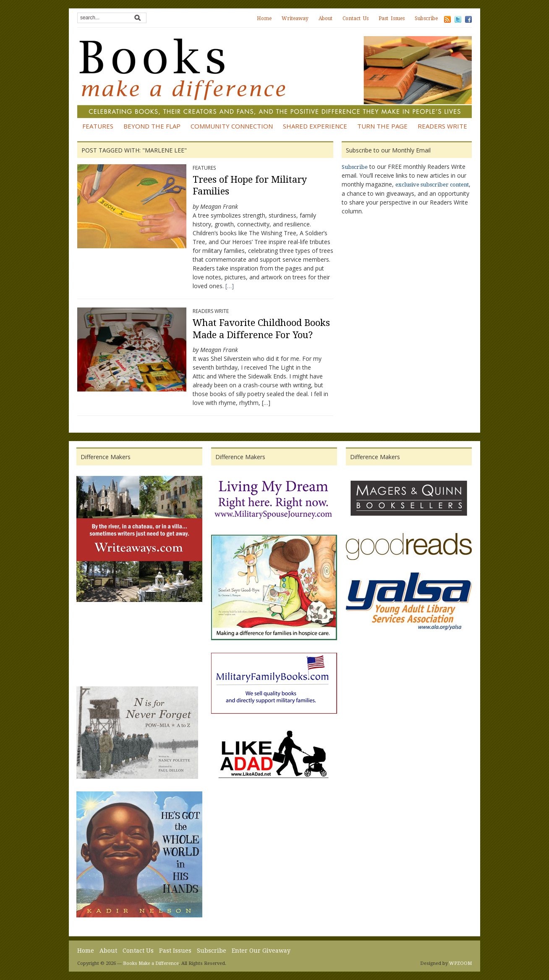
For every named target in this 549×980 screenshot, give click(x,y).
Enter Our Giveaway (261, 951)
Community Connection (232, 126)
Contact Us (356, 18)
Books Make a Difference (151, 963)
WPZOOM (460, 963)
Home (264, 18)
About (325, 18)
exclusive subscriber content (432, 185)
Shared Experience (315, 126)
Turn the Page (382, 126)
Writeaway (295, 18)
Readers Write (442, 126)
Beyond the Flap (152, 126)
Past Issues (392, 18)
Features (98, 126)
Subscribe (426, 18)
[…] (230, 286)
